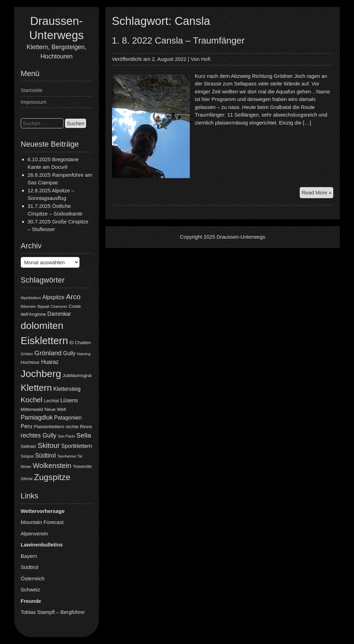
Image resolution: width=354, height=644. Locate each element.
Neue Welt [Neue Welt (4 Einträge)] (55, 409)
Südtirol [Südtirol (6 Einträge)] (45, 456)
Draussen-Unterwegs (241, 237)
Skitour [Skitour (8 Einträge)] (49, 445)
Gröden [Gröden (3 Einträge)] (27, 354)
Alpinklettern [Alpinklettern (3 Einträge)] (31, 298)
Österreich (33, 578)
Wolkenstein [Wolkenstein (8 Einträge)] (52, 465)
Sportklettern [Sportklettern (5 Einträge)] (77, 446)
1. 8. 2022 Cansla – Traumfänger (178, 40)
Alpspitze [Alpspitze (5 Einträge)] (54, 297)
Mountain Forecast (42, 522)
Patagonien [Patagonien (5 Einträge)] (68, 418)
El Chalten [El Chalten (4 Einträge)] (80, 343)
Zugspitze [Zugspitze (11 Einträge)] (52, 477)
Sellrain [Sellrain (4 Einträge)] (29, 446)
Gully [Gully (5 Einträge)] (69, 353)
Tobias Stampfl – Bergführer (53, 612)
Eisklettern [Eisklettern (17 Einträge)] (44, 341)
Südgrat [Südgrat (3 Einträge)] (27, 456)
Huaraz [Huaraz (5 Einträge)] (50, 362)
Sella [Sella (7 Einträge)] (84, 435)
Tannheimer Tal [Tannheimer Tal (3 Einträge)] (70, 456)
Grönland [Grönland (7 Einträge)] (48, 353)
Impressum (34, 102)
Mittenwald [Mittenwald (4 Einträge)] (32, 409)
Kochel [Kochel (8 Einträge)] (32, 400)
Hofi (206, 59)
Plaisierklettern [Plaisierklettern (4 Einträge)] (49, 427)
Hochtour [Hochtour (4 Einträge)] (30, 362)
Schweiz (30, 590)
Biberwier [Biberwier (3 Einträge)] (28, 306)
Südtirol (30, 567)
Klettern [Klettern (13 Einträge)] (36, 388)
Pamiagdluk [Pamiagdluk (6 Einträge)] (37, 417)
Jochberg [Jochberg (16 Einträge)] (41, 374)
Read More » (317, 194)
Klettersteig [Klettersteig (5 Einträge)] (67, 389)
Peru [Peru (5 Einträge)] (26, 426)
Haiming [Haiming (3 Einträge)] (83, 354)
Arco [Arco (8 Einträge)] (73, 297)
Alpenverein (34, 533)
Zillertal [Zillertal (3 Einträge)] (27, 479)
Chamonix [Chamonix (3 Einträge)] (59, 306)
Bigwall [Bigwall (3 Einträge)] (43, 306)
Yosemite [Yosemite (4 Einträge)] (82, 466)
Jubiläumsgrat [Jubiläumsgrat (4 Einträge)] (77, 375)
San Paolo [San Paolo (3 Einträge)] (66, 436)
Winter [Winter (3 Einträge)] (26, 467)
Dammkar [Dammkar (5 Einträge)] (59, 314)
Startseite (32, 90)
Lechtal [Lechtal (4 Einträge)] (51, 401)
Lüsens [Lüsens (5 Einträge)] (69, 400)
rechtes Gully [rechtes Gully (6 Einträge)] (39, 435)
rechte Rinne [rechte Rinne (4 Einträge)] (79, 427)
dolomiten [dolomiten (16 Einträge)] (42, 325)
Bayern (29, 556)
